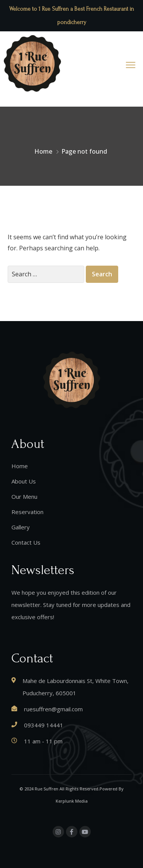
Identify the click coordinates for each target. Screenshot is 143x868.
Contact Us (26, 542)
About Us (24, 481)
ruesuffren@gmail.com (53, 709)
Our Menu (24, 496)
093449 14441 (44, 725)
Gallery (21, 527)
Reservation (27, 512)
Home (43, 151)
